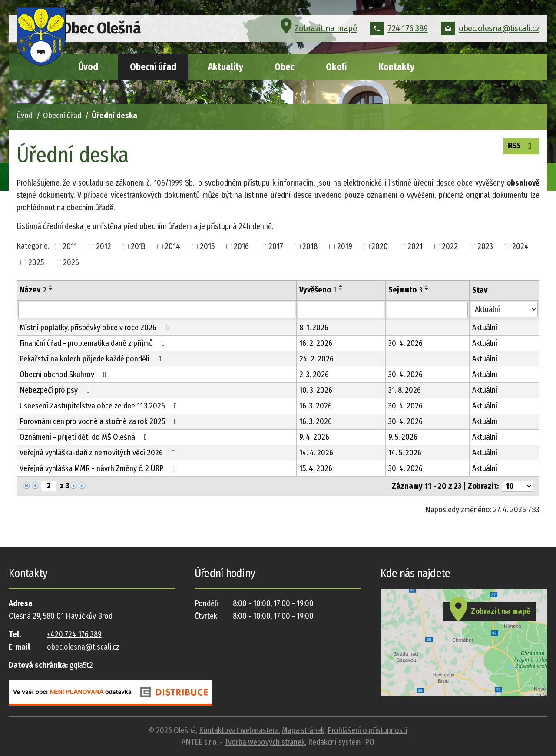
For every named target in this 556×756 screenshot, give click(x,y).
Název (33, 290)
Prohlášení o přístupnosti (367, 730)
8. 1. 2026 (314, 328)
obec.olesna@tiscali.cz (490, 32)
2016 (241, 246)
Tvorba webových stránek (265, 742)
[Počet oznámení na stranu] (517, 486)
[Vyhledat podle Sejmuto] (427, 310)
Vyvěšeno (318, 290)
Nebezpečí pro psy (56, 390)
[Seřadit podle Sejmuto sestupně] (427, 289)
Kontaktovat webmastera (239, 730)
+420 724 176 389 (74, 634)
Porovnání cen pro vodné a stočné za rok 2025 (100, 421)
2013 (138, 246)
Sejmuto (405, 290)
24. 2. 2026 (316, 359)
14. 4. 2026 (316, 453)
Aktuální (485, 328)
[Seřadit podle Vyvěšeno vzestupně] (341, 286)
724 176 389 (399, 32)
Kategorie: (33, 246)
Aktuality (226, 67)
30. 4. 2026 (405, 343)
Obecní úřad (153, 67)
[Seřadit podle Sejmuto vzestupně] (427, 286)
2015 (207, 246)
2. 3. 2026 (314, 375)
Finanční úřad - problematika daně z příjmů (94, 343)
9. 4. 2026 (314, 437)
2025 (36, 262)
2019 (345, 246)
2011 (70, 246)
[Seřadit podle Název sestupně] (51, 289)
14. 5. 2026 (405, 453)
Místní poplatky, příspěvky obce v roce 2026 (96, 328)
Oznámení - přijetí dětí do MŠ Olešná (85, 437)
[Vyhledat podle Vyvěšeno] (341, 310)
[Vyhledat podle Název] (157, 310)
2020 (380, 246)
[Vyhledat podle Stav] (504, 310)
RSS (520, 147)
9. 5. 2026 (403, 437)
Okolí (336, 67)
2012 (104, 246)
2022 (450, 246)
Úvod (88, 67)
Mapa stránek (303, 730)
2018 (310, 246)
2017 (276, 246)
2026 (71, 262)
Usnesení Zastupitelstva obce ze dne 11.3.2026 (100, 406)
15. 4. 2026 (316, 468)
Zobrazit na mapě (317, 32)
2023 (485, 246)
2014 (172, 246)
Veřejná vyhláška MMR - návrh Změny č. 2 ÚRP (99, 468)
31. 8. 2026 (405, 390)
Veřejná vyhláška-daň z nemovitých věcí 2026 (99, 453)
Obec (284, 67)
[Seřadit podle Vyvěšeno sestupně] (341, 289)
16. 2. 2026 (316, 343)
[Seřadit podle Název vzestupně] (51, 286)
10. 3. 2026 (316, 390)
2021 (415, 246)
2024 (520, 246)
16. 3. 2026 (316, 406)
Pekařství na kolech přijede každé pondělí (92, 359)
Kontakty (396, 67)
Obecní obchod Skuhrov (65, 375)
